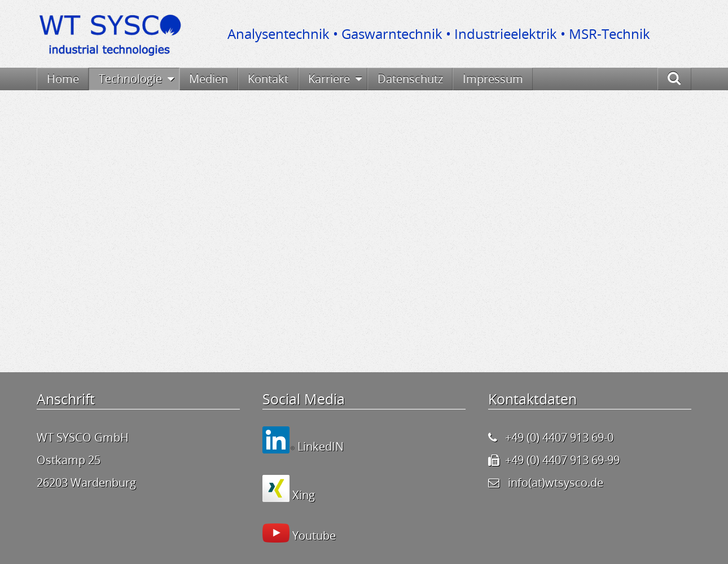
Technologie (130, 79)
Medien (209, 79)
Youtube (313, 536)
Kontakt (268, 79)
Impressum (493, 79)
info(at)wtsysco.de (556, 483)
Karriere (329, 79)
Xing (302, 495)
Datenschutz (410, 79)
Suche (686, 79)
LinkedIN (319, 446)
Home (63, 79)
